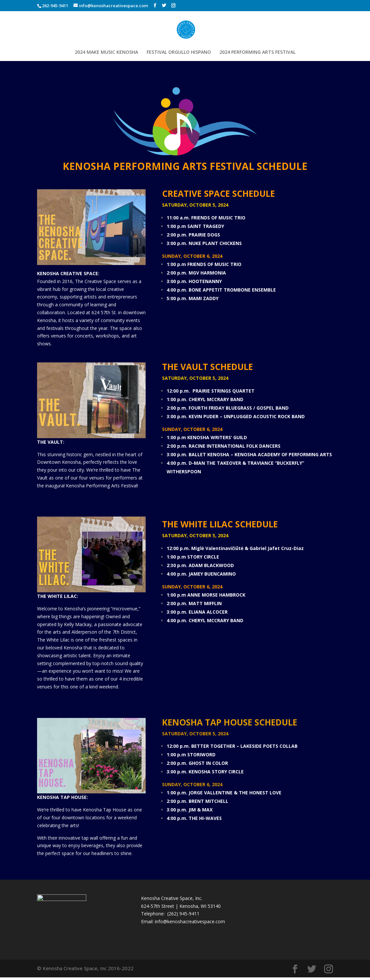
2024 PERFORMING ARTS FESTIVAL (257, 52)
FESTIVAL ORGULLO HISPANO (179, 52)
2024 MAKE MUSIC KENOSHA (106, 52)
